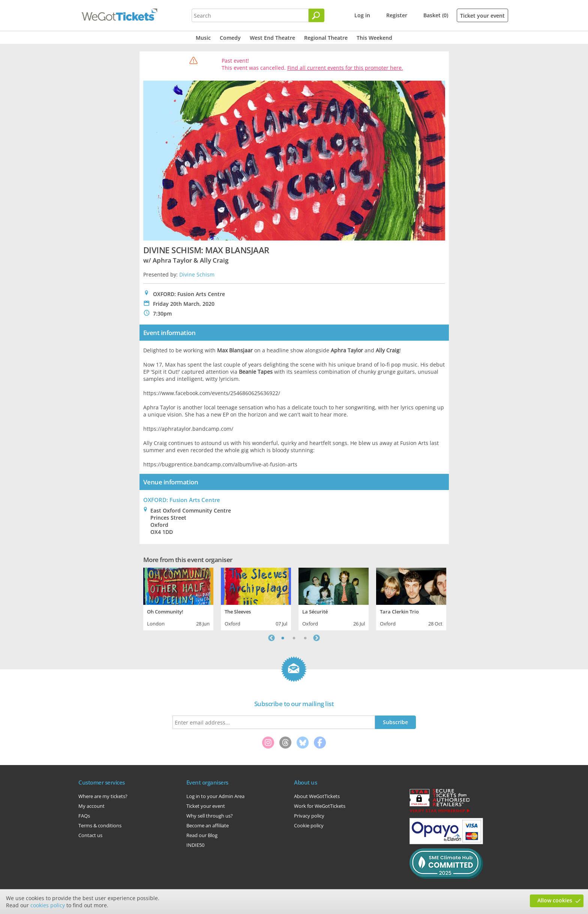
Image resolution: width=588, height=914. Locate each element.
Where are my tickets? (103, 796)
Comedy (230, 38)
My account (91, 806)
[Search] (316, 15)
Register (397, 15)
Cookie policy (309, 825)
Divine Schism (197, 274)
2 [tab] (294, 638)
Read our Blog (202, 835)
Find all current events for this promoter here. (345, 68)
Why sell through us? (210, 816)
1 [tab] (283, 638)
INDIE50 (195, 845)
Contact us (90, 835)
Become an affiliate (208, 825)
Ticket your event (482, 16)
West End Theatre (272, 38)
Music (203, 38)
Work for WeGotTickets (320, 806)
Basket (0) (436, 15)
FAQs (84, 816)
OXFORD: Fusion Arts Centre (182, 500)
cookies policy (48, 905)
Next (316, 638)
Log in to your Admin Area (215, 796)
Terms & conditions (100, 825)
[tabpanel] (178, 598)
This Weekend (374, 38)
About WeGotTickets (317, 796)
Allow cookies (555, 900)
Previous (271, 638)
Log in (362, 15)
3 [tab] (305, 638)
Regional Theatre (326, 38)
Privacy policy (309, 816)
